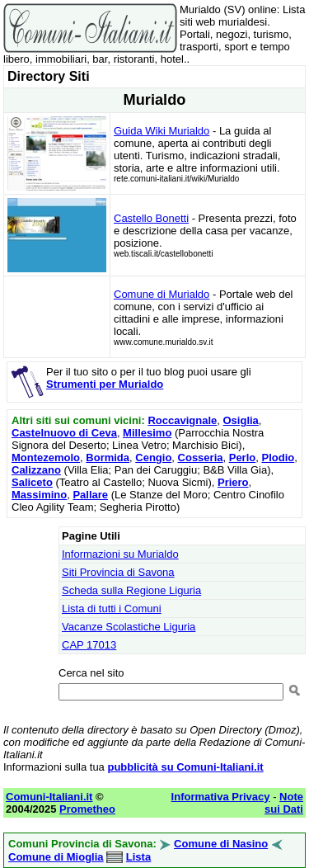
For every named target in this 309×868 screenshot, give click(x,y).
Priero (233, 482)
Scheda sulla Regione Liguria (131, 590)
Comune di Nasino (221, 844)
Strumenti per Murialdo (105, 384)
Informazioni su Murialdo (120, 554)
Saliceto (32, 482)
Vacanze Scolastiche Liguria (129, 627)
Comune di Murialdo (162, 294)
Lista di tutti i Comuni (112, 609)
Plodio (278, 458)
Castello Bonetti (151, 218)
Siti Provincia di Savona (118, 572)
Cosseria (201, 458)
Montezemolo (46, 458)
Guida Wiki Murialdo (162, 131)
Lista (138, 857)
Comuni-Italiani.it (49, 797)
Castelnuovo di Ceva (64, 433)
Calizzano (36, 470)
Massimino (39, 495)
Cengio (153, 458)
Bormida (108, 458)
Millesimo (147, 433)
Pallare (90, 495)
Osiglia (241, 420)
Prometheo (87, 809)
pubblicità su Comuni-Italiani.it (185, 767)
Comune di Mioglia (56, 857)
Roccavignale (182, 420)
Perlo (243, 458)
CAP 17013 (89, 645)
